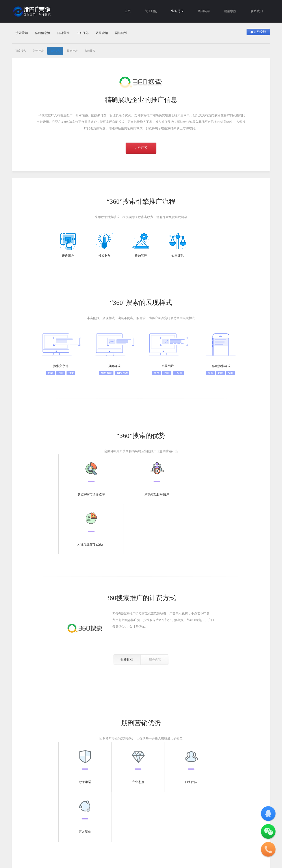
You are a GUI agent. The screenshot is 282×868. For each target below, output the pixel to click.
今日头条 (43, 816)
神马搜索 (38, 51)
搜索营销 (22, 33)
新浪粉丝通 (45, 828)
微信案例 (95, 816)
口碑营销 (63, 33)
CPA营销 (69, 810)
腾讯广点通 (45, 810)
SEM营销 (121, 816)
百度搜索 (21, 51)
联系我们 (257, 11)
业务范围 (177, 11)
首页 (128, 11)
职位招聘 (146, 822)
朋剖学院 (230, 11)
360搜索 (55, 51)
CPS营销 (69, 816)
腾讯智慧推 (45, 804)
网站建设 (121, 33)
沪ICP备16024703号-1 (59, 845)
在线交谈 (258, 32)
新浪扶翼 (43, 822)
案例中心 (95, 797)
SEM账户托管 (72, 804)
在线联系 (141, 148)
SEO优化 (83, 33)
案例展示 (204, 11)
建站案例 (95, 810)
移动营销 (43, 797)
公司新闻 (121, 822)
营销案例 (95, 804)
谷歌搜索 (90, 51)
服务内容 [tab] (155, 610)
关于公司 (146, 797)
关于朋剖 (151, 11)
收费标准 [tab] (127, 610)
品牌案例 (95, 822)
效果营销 (102, 33)
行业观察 (121, 804)
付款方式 (146, 810)
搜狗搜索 (72, 51)
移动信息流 (43, 33)
